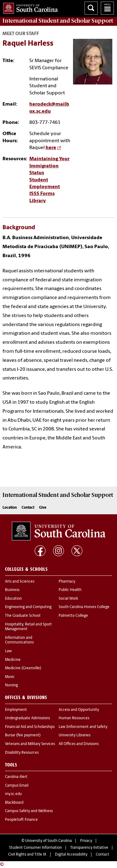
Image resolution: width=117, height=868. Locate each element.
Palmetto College (73, 616)
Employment (16, 710)
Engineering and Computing (28, 607)
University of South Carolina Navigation (107, 8)
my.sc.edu (13, 794)
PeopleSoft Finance (21, 820)
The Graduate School (23, 616)
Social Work (68, 599)
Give (43, 508)
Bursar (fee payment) (23, 735)
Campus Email (17, 786)
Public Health (70, 590)
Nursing (11, 685)
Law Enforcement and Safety (83, 727)
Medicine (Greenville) (23, 668)
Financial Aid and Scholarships (30, 727)
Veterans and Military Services (30, 744)
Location (10, 508)
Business (12, 590)
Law (8, 651)
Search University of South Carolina (91, 8)
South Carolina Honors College (84, 607)
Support (58, 21)
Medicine (13, 660)
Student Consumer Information (35, 848)
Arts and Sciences (20, 582)
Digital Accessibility (71, 855)
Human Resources (74, 718)
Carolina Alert (16, 777)
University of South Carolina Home (29, 7)
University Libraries (75, 735)
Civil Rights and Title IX (27, 855)
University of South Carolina (49, 841)
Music (10, 677)
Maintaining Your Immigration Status (49, 166)
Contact (28, 508)
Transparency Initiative (89, 848)
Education (13, 599)
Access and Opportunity (79, 710)
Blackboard (14, 803)
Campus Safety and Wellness (29, 811)
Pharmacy (67, 582)
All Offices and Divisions (79, 744)
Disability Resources (22, 753)
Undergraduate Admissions (27, 718)
